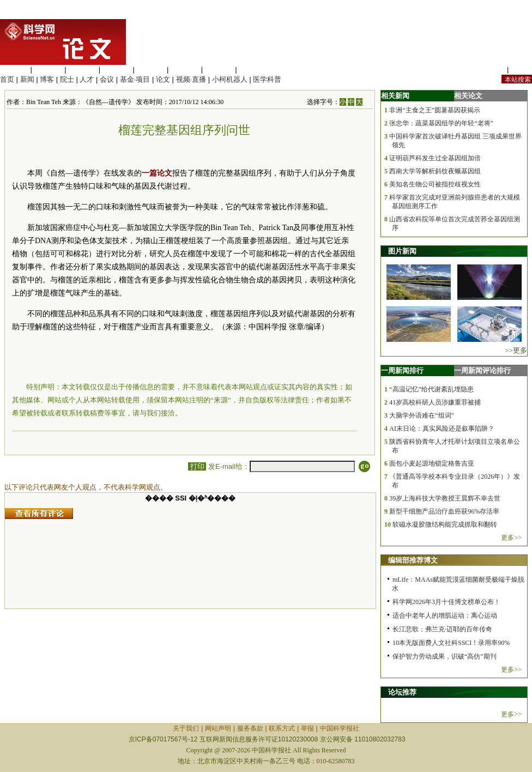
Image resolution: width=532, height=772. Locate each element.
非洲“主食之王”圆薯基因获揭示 (435, 110)
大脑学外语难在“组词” (422, 415)
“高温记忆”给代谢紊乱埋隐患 (431, 389)
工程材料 (117, 70)
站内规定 (491, 70)
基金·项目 (135, 79)
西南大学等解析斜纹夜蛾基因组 (435, 171)
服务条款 (250, 728)
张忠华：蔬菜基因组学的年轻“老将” (441, 123)
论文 (163, 79)
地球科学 (185, 70)
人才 (87, 79)
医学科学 (49, 70)
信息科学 (150, 70)
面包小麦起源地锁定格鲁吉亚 (432, 463)
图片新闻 (402, 251)
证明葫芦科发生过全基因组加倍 (435, 158)
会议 (107, 79)
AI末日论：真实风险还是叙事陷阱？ (442, 429)
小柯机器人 (230, 79)
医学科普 (267, 79)
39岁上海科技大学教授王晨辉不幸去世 (445, 498)
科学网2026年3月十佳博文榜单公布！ (446, 602)
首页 (7, 79)
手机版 (521, 70)
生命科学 (14, 70)
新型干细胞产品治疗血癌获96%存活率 (444, 511)
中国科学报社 (340, 728)
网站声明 (218, 728)
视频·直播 (191, 79)
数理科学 (219, 70)
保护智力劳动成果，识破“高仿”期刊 (445, 656)
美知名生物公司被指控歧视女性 (435, 184)
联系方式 (282, 728)
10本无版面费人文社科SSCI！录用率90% (451, 643)
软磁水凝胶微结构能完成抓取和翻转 (445, 524)
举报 (307, 728)
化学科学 (82, 70)
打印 (197, 466)
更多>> (511, 538)
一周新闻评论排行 (482, 370)
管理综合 (253, 70)
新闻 (27, 79)
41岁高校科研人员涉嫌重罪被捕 (435, 402)
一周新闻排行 (402, 370)
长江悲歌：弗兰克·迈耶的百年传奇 (442, 629)
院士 (67, 79)
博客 (47, 79)
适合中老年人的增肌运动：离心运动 (445, 616)
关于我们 (186, 728)
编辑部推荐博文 (413, 560)
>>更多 (516, 350)
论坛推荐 (402, 692)
